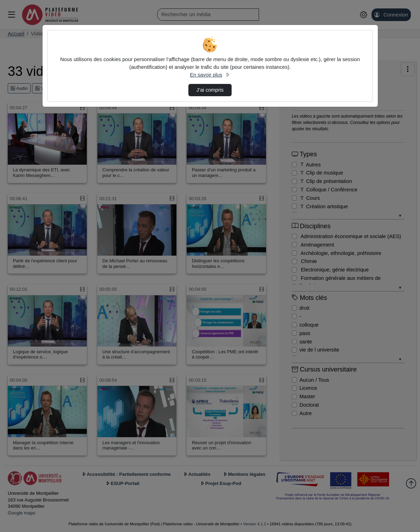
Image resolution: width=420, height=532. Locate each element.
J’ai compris (210, 90)
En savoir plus (210, 75)
